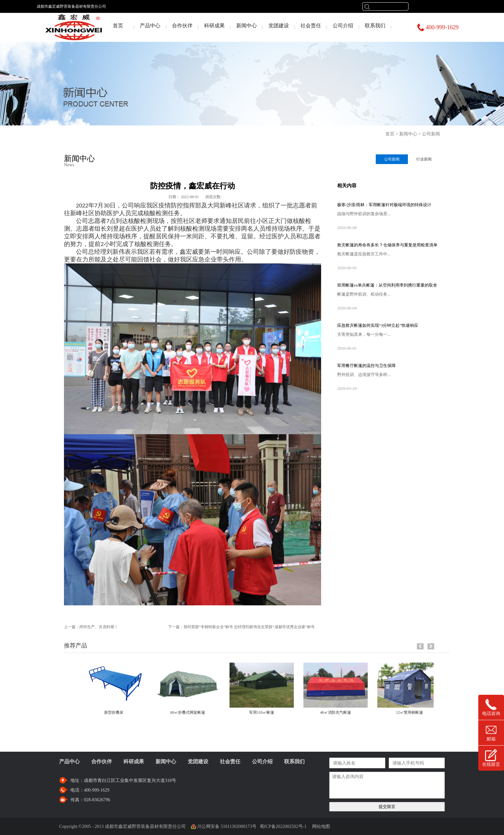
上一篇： (91, 627)
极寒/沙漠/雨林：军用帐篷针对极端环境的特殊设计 (384, 205)
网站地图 (320, 826)
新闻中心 (408, 134)
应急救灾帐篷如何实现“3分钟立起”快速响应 (378, 325)
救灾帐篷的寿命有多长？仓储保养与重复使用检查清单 (387, 245)
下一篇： (241, 627)
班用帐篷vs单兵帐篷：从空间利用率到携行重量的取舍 (387, 285)
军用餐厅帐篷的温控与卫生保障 (366, 366)
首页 (118, 26)
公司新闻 (431, 134)
